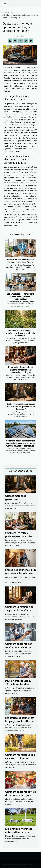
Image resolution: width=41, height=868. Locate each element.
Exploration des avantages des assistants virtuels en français (21, 261)
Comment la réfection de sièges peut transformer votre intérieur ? (19, 610)
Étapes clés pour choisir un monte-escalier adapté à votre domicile (20, 573)
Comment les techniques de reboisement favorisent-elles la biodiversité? (21, 333)
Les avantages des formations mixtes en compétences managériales (20, 296)
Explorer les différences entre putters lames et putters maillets (19, 832)
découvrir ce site (17, 114)
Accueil (4, 12)
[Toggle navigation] (5, 4)
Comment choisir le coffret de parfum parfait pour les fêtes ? (20, 795)
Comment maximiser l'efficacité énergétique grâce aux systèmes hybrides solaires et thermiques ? (21, 443)
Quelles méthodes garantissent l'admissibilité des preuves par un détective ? (20, 406)
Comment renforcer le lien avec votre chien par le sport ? (20, 758)
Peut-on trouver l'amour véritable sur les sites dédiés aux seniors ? (19, 684)
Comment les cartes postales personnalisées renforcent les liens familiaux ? (19, 538)
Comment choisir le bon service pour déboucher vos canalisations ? (19, 647)
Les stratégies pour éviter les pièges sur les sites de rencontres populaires (20, 721)
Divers (12, 12)
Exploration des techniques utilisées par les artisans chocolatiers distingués (21, 370)
